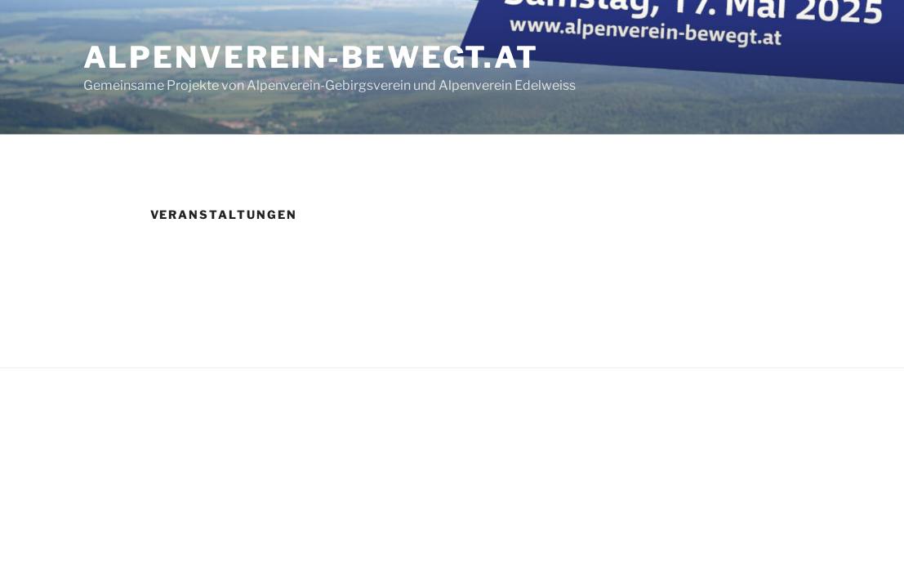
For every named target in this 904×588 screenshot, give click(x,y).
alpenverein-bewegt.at (311, 57)
